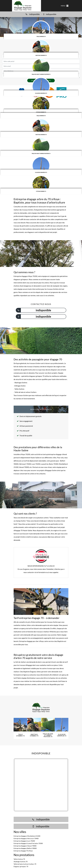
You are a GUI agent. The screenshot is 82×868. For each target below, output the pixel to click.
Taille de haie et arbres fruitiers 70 (25, 864)
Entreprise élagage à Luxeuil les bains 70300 (28, 843)
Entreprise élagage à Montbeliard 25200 (27, 836)
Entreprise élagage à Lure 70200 (24, 841)
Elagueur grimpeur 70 (21, 866)
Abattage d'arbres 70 (21, 862)
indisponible (33, 14)
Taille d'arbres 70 (19, 859)
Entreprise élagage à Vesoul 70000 (25, 846)
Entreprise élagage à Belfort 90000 (25, 848)
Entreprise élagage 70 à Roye (23, 851)
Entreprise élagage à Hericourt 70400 (26, 838)
